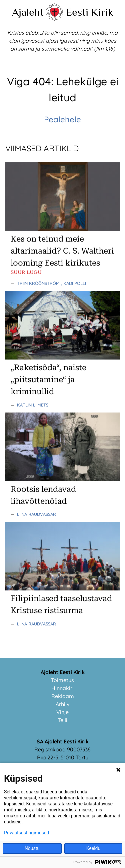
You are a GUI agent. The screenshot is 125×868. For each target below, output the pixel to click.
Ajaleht (28, 12)
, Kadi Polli (73, 283)
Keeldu (93, 848)
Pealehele (62, 119)
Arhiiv (63, 704)
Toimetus (62, 680)
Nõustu (32, 848)
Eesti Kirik (89, 12)
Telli (62, 720)
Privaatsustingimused (26, 833)
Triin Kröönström (39, 283)
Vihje (62, 712)
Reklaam (63, 696)
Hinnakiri (62, 688)
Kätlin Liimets (33, 405)
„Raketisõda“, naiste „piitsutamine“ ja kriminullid (48, 380)
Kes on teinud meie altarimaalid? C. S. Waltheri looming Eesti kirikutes (62, 251)
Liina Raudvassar (36, 514)
